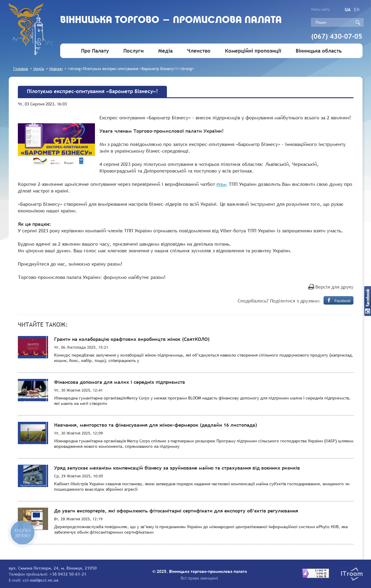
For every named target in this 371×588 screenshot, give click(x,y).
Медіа (165, 51)
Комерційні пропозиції (253, 51)
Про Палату (95, 51)
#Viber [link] (222, 185)
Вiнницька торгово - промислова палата (171, 20)
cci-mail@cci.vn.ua (41, 580)
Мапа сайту (321, 9)
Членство (199, 51)
